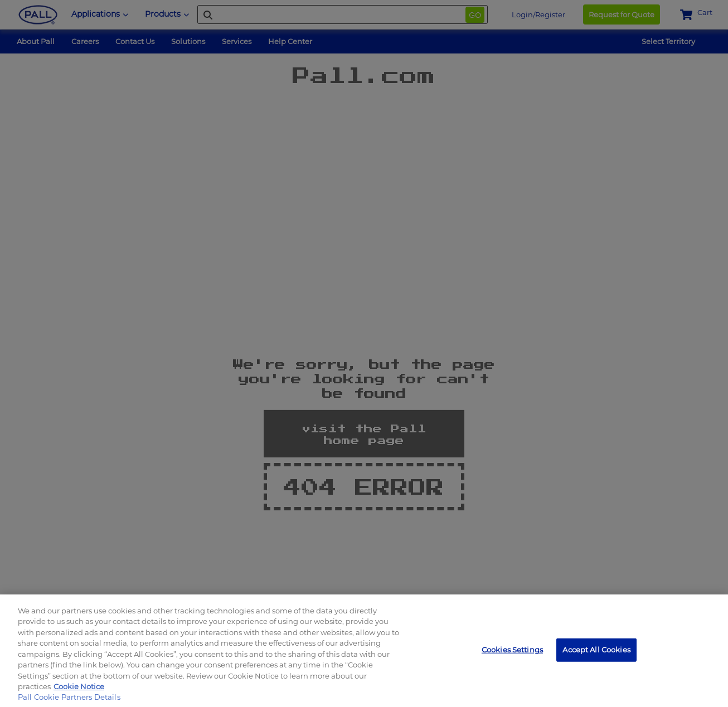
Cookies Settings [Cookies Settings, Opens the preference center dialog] (512, 650)
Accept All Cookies (596, 650)
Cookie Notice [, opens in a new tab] (79, 686)
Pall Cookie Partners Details (69, 697)
